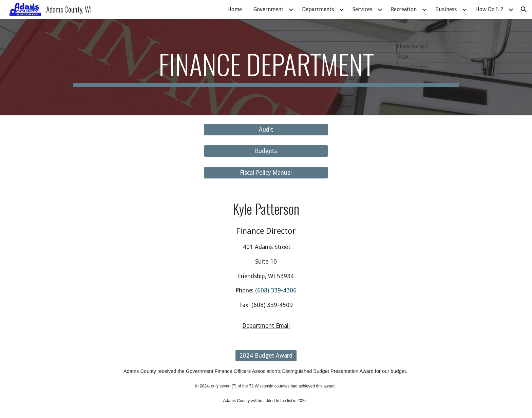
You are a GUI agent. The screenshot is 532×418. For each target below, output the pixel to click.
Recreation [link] (404, 9)
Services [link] (362, 9)
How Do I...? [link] (489, 9)
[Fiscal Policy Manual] (266, 173)
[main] (266, 67)
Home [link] (235, 9)
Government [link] (268, 9)
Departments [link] (318, 9)
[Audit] (266, 130)
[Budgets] (266, 151)
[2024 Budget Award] (266, 356)
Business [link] (446, 9)
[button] (524, 9)
